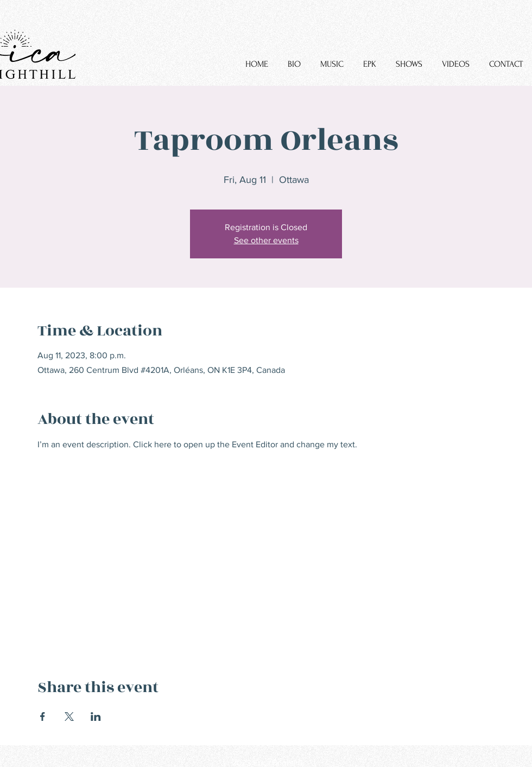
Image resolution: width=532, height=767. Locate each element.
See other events (266, 240)
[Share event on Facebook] (43, 717)
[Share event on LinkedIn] (96, 717)
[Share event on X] (69, 717)
